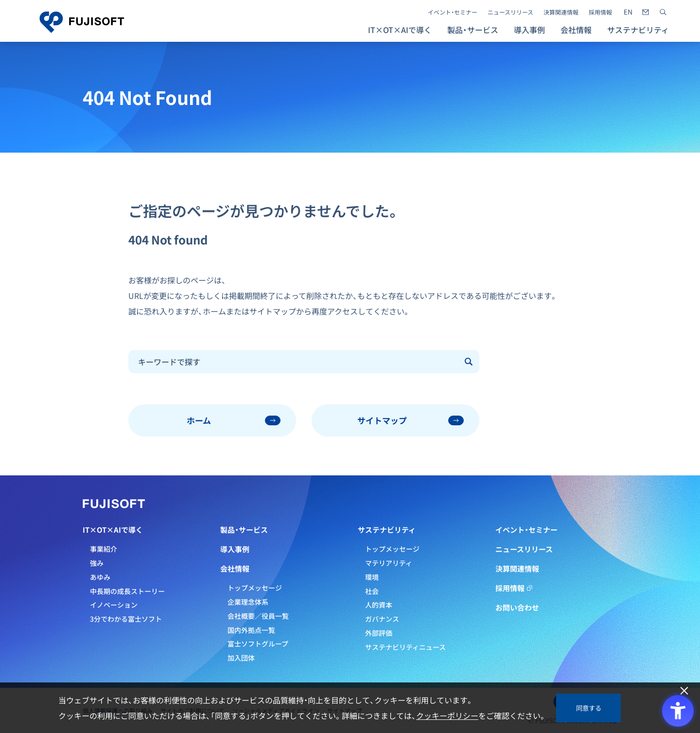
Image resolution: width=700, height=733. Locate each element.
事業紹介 (104, 549)
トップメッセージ (255, 588)
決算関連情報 (561, 12)
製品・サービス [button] (473, 30)
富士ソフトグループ (258, 644)
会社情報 (235, 569)
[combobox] (294, 362)
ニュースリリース (510, 12)
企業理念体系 (248, 602)
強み (97, 563)
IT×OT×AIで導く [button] (400, 30)
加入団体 (241, 658)
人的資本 (379, 605)
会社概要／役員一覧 (258, 616)
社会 (372, 591)
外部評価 (379, 633)
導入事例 (529, 30)
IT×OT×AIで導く (113, 530)
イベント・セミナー (453, 12)
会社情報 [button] (576, 30)
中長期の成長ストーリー (127, 591)
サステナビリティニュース (405, 647)
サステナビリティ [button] (638, 30)
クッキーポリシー (447, 716)
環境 (372, 577)
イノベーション (114, 605)
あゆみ (100, 577)
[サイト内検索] (663, 12)
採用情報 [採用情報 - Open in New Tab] (600, 12)
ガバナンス (382, 619)
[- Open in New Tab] (628, 12)
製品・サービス (244, 530)
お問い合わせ (517, 608)
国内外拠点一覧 (251, 630)
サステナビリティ (387, 530)
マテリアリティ (389, 563)
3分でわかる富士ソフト (126, 619)
